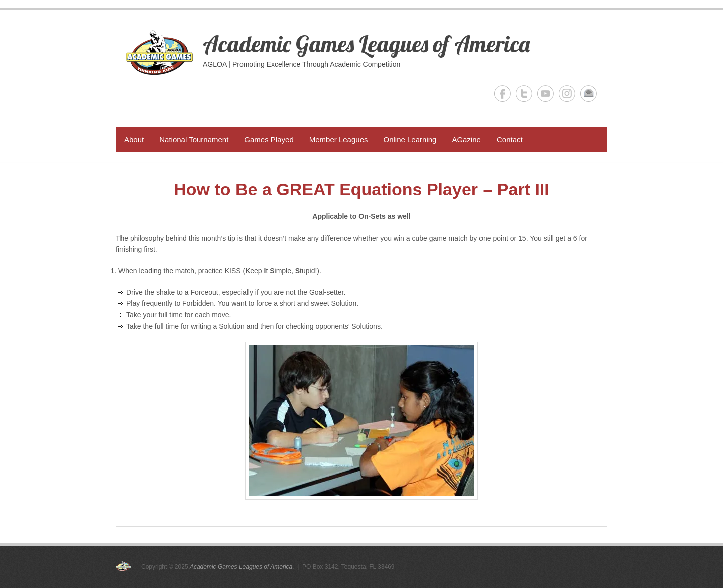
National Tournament (194, 139)
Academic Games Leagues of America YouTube (546, 94)
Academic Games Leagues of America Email (589, 94)
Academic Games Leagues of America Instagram (567, 94)
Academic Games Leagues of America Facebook (502, 94)
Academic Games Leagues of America (366, 44)
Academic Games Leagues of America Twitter (524, 94)
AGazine (466, 139)
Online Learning (410, 139)
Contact (510, 139)
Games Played (269, 139)
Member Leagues (339, 139)
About (134, 139)
